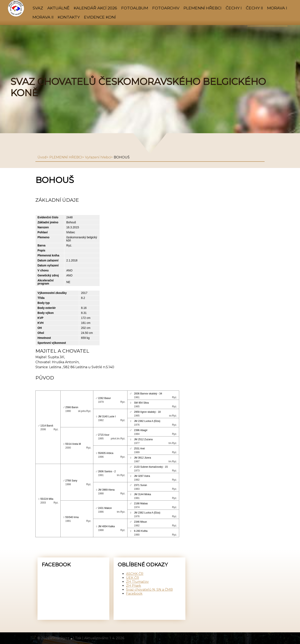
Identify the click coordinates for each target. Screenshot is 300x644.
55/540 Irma (72, 517)
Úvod (42, 157)
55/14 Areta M (73, 444)
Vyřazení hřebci (98, 157)
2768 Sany (71, 481)
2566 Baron (72, 407)
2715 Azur (104, 435)
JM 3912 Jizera (142, 458)
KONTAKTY (69, 17)
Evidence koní (100, 17)
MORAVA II (43, 17)
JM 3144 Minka (142, 494)
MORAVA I (277, 8)
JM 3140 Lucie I (107, 416)
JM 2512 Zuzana (143, 439)
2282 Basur (104, 398)
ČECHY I (234, 8)
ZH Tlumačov (137, 582)
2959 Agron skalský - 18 (147, 412)
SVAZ (38, 8)
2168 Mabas (141, 504)
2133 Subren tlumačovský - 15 (151, 467)
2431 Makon (105, 508)
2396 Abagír (141, 430)
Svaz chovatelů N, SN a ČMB (149, 590)
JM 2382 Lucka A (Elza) (147, 421)
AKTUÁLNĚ (58, 8)
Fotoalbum (135, 8)
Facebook (134, 594)
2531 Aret (139, 449)
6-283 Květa (141, 531)
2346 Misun (140, 522)
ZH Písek (134, 586)
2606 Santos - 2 (107, 471)
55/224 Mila (47, 499)
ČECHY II (254, 8)
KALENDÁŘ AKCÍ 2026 (95, 8)
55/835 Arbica (106, 453)
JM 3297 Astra (142, 476)
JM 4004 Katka (106, 526)
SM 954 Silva (141, 403)
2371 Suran (140, 485)
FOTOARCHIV (166, 8)
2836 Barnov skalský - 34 (148, 394)
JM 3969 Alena (106, 490)
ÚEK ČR (132, 578)
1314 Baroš (47, 426)
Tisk (78, 638)
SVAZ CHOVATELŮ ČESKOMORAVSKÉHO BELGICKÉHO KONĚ (138, 87)
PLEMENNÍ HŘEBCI (202, 8)
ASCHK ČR (135, 574)
